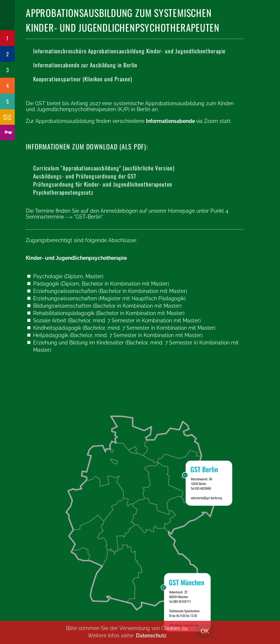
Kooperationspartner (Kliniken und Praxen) (83, 79)
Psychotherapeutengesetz (63, 192)
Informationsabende (171, 121)
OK (205, 631)
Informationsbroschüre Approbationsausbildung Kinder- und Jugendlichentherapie (129, 51)
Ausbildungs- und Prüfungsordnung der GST (85, 176)
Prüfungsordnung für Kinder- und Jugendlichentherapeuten (103, 184)
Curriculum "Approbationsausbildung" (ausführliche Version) (104, 168)
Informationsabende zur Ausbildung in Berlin (85, 65)
